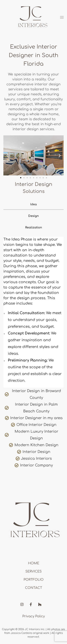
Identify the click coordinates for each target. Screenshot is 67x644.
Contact (34, 588)
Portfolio (34, 580)
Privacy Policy (34, 616)
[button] (7, 155)
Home (34, 563)
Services (33, 571)
